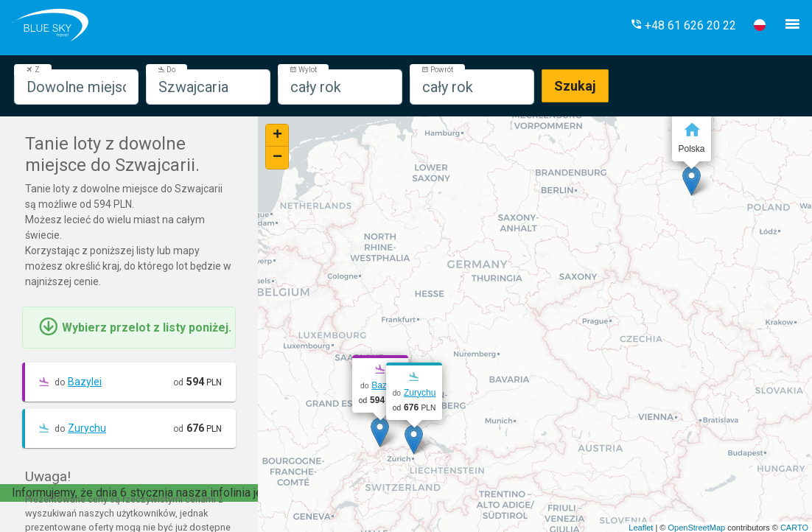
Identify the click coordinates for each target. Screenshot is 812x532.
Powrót (437, 70)
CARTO (794, 528)
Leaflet (641, 528)
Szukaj (575, 86)
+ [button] (277, 136)
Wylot (303, 70)
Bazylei (85, 382)
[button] (683, 25)
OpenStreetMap (696, 528)
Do (167, 70)
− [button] (277, 158)
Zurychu (87, 428)
